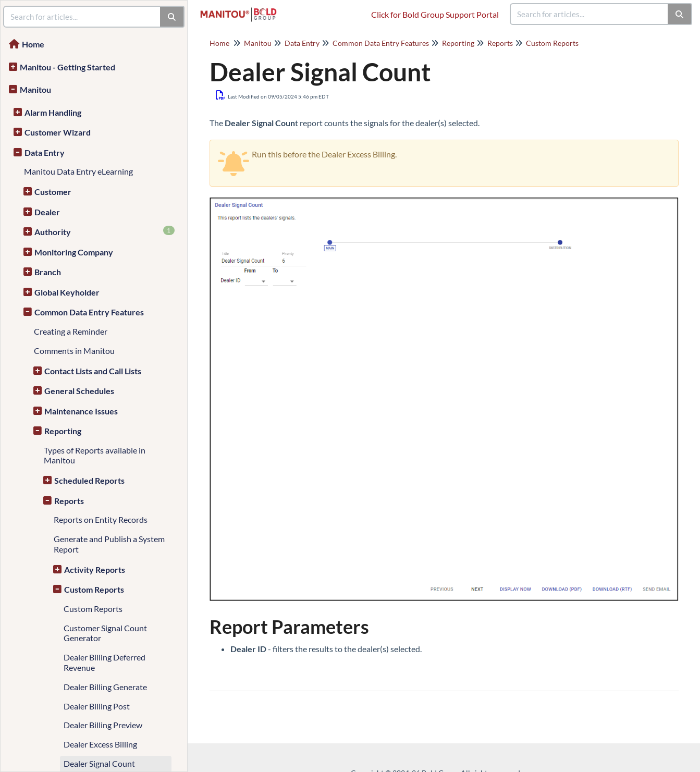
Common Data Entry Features (89, 312)
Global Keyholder (67, 292)
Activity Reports (95, 569)
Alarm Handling (53, 112)
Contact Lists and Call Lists (93, 371)
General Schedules (79, 391)
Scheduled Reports (89, 480)
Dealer (47, 212)
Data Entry (45, 152)
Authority (105, 231)
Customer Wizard (58, 132)
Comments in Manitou (74, 351)
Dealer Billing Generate (105, 687)
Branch (48, 272)
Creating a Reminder (71, 331)
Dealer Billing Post (97, 706)
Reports (69, 501)
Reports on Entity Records (101, 519)
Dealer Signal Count (99, 763)
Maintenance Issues (81, 411)
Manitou (35, 89)
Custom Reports (94, 589)
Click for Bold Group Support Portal (435, 14)
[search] (590, 14)
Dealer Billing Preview (103, 725)
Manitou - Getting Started (67, 67)
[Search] (680, 14)
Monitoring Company (74, 252)
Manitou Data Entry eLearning (78, 171)
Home (33, 44)
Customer (53, 192)
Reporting (63, 431)
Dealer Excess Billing (100, 744)
